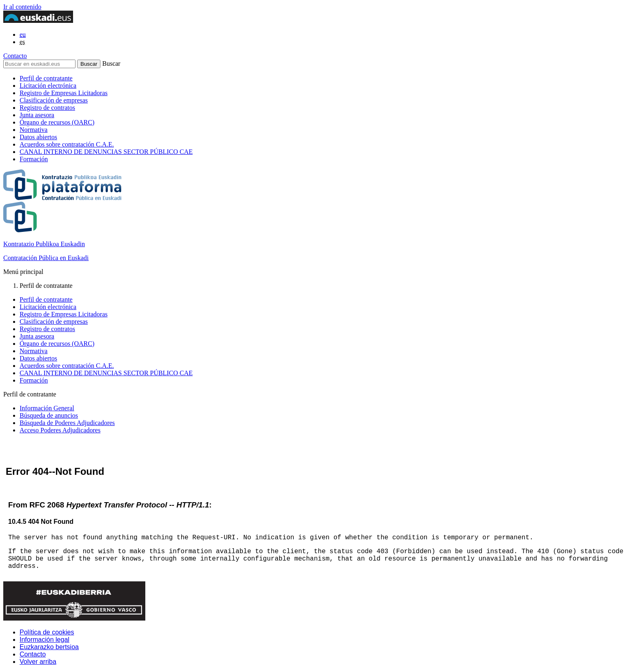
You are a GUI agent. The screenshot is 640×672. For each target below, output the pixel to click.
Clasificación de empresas (54, 100)
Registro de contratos (47, 108)
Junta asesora (37, 115)
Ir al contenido (22, 7)
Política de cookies (47, 632)
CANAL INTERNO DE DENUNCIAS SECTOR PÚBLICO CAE (106, 152)
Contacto (15, 56)
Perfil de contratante (46, 78)
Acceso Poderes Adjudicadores (60, 430)
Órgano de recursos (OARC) (57, 122)
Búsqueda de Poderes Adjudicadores (67, 423)
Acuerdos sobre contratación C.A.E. (67, 144)
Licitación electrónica (48, 86)
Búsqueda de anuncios (49, 415)
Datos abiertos (38, 137)
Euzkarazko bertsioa (49, 647)
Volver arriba (38, 662)
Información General (47, 408)
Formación (34, 159)
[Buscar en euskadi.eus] (39, 64)
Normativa (33, 130)
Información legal (44, 640)
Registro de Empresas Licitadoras (64, 93)
